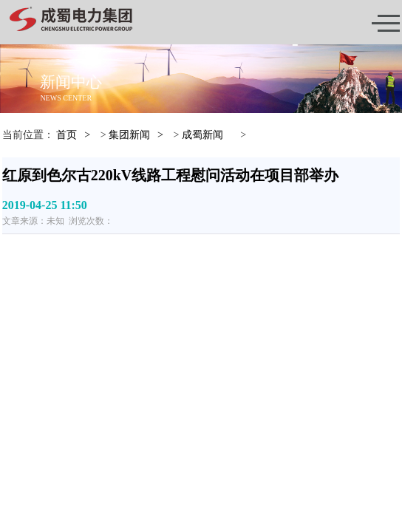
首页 (67, 135)
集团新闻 (129, 135)
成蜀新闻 (202, 135)
